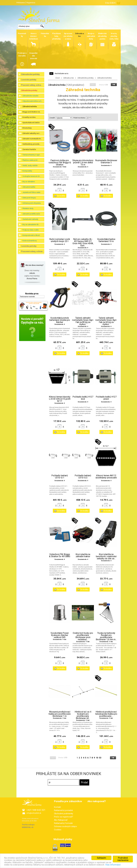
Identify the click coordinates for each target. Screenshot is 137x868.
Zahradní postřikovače (31, 214)
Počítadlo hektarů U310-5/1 (60, 477)
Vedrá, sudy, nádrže (30, 165)
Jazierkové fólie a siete (31, 192)
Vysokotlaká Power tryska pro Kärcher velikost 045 (60, 635)
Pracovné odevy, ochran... (33, 251)
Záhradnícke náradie (30, 96)
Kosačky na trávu (29, 117)
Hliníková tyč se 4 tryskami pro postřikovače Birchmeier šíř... (83, 715)
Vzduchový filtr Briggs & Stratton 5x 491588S (60, 555)
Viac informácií (113, 865)
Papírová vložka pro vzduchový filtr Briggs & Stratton (60, 163)
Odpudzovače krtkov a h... (33, 101)
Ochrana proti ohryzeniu (32, 203)
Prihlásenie (21, 3)
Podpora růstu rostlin (31, 230)
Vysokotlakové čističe (31, 123)
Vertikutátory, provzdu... (32, 144)
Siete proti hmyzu (29, 198)
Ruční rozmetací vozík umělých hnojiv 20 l (60, 240)
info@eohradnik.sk (34, 813)
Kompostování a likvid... (32, 235)
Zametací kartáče (29, 149)
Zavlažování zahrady (30, 219)
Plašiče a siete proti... (31, 160)
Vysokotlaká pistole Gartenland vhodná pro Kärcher (60, 320)
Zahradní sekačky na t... (32, 133)
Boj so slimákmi (29, 182)
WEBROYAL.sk (28, 827)
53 (100, 758)
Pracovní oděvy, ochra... (32, 85)
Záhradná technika (30, 106)
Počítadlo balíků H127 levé (83, 398)
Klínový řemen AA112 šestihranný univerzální (106, 477)
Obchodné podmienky (64, 814)
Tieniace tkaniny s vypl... (32, 155)
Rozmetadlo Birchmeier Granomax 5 (106, 162)
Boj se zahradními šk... (31, 225)
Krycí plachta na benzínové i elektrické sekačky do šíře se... (106, 556)
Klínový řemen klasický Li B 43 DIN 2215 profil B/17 (60, 399)
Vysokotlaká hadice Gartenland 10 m (106, 240)
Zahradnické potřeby (30, 74)
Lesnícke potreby (29, 246)
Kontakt (57, 807)
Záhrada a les (68, 78)
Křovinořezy (27, 128)
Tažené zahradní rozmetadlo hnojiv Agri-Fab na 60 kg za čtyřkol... (106, 321)
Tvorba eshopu (28, 825)
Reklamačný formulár (63, 823)
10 (97, 758)
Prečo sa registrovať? (64, 817)
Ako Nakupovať (61, 820)
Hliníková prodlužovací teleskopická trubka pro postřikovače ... (106, 714)
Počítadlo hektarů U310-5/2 (83, 477)
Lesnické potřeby (29, 80)
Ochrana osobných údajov (65, 826)
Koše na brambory (30, 241)
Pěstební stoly (28, 208)
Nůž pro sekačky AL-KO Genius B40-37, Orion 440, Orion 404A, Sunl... (83, 242)
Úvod (57, 78)
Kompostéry (27, 171)
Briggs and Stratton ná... (32, 112)
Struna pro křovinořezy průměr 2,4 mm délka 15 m (83, 163)
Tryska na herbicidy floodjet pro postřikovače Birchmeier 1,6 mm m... (106, 636)
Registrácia (31, 3)
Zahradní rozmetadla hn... (32, 139)
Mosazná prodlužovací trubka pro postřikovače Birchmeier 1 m (60, 714)
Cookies (58, 830)
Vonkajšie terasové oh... (32, 176)
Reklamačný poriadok (63, 810)
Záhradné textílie (29, 187)
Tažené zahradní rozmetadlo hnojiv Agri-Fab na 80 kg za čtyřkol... (83, 321)
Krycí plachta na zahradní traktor (83, 555)
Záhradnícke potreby (29, 90)
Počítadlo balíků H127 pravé (106, 398)
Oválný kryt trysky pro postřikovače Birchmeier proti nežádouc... (83, 636)
